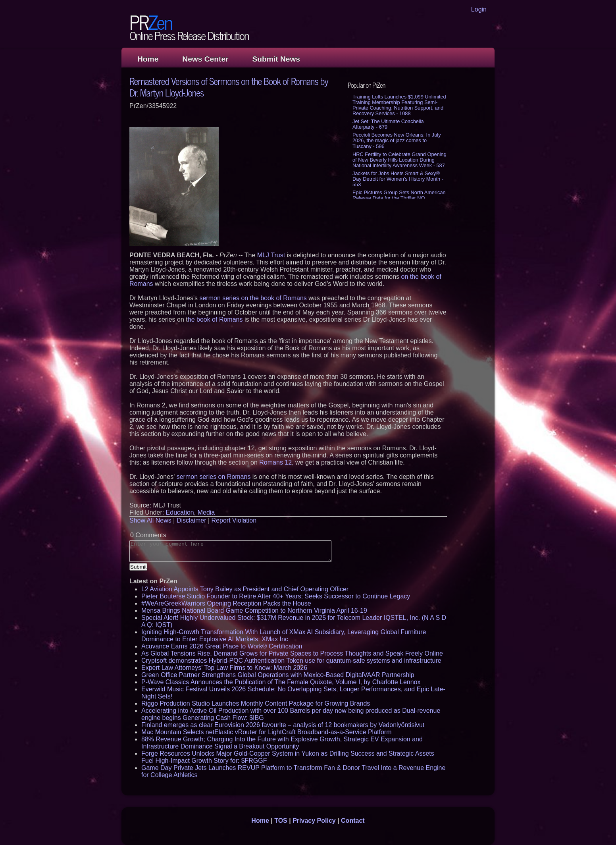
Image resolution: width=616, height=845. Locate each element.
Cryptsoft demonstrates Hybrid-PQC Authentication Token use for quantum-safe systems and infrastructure (291, 661)
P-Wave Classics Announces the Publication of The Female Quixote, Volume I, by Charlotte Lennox (281, 682)
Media (206, 512)
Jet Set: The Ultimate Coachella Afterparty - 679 (388, 124)
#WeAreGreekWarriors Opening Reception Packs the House (226, 603)
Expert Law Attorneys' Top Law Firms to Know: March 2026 (224, 668)
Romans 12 (275, 462)
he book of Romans (215, 319)
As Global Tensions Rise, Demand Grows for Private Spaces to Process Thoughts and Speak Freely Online (292, 653)
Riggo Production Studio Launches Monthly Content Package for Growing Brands (256, 703)
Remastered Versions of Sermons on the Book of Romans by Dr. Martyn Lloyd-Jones (229, 87)
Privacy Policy (314, 821)
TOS (281, 821)
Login (479, 9)
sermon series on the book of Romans (253, 298)
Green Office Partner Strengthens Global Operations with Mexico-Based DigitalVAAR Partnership (278, 675)
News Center (205, 59)
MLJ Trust (271, 255)
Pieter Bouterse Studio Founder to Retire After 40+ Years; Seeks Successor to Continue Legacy (276, 596)
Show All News (150, 520)
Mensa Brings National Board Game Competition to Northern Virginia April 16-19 (254, 611)
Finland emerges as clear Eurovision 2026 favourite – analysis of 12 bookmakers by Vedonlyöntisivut (283, 725)
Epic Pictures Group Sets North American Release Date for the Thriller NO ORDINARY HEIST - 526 (399, 198)
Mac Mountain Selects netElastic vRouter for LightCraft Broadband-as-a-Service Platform (267, 732)
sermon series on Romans (214, 477)
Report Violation (234, 520)
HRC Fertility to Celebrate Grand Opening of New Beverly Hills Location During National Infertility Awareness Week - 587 (399, 160)
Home (148, 59)
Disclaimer (192, 520)
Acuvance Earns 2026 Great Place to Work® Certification (222, 646)
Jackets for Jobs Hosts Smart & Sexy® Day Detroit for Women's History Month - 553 (398, 179)
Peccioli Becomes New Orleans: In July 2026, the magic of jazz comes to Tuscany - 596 (397, 140)
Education (180, 512)
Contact (353, 821)
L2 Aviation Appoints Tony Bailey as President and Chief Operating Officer (245, 589)
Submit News (276, 59)
